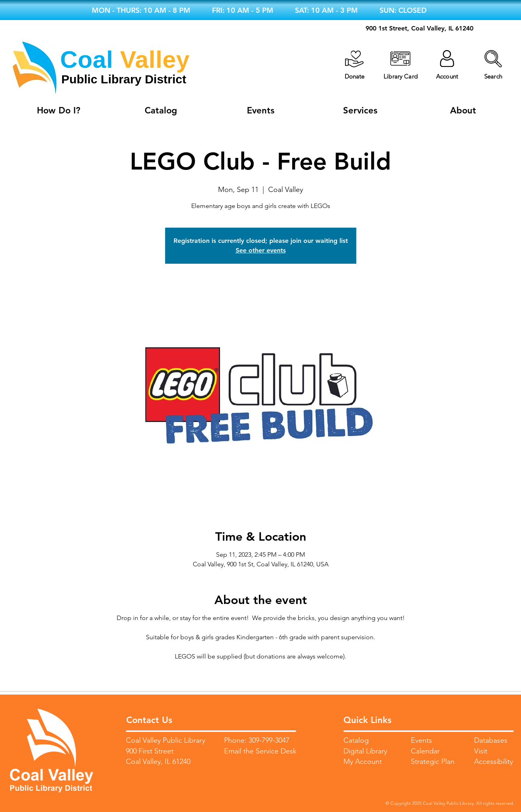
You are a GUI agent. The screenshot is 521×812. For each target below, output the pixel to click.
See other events (261, 250)
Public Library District (124, 79)
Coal (87, 60)
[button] (493, 59)
